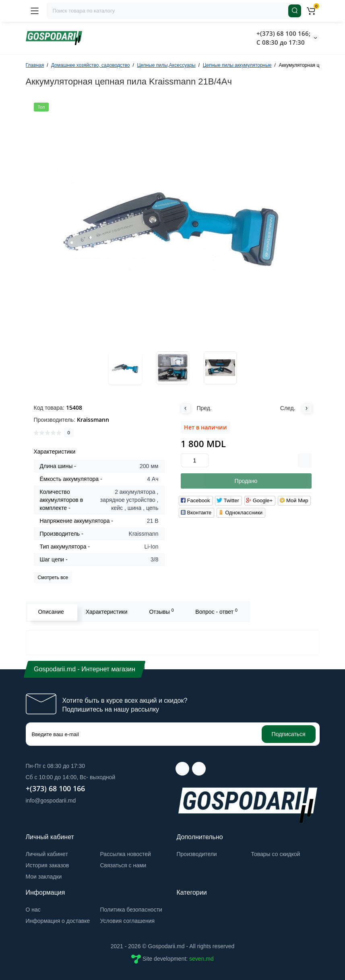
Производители (197, 854)
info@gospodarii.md (51, 801)
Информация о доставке (58, 921)
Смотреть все (53, 578)
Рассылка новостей (126, 854)
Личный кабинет (47, 854)
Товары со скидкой (276, 854)
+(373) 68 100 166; (283, 33)
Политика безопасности (131, 910)
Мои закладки (44, 877)
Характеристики (106, 612)
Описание (50, 612)
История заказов (48, 865)
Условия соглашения (128, 921)
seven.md (201, 959)
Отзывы (161, 611)
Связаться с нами (123, 865)
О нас (33, 910)
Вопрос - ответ (215, 611)
